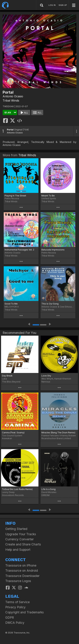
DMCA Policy (15, 623)
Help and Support (18, 550)
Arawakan (7, 438)
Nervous (46, 382)
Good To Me (11, 304)
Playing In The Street (15, 196)
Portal (10, 130)
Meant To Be (48, 196)
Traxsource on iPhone (21, 565)
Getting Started (16, 529)
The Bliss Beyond (11, 382)
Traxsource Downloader (22, 576)
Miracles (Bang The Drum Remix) (58, 433)
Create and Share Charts (23, 544)
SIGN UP (63, 5)
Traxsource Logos (18, 581)
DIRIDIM (45, 495)
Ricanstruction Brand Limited (56, 438)
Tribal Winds (11, 100)
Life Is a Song (48, 489)
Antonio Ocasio (13, 96)
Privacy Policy (15, 607)
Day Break (7, 376)
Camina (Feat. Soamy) (13, 433)
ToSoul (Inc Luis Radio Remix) (17, 489)
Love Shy (46, 376)
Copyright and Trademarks (25, 612)
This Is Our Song (50, 304)
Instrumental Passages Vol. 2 (19, 250)
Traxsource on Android (22, 571)
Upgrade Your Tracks (21, 534)
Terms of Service (17, 602)
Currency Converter (19, 539)
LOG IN (52, 5)
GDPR (10, 618)
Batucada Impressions (53, 250)
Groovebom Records (13, 495)
